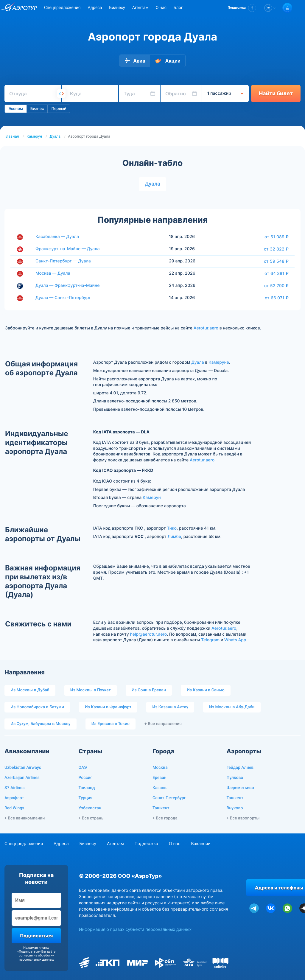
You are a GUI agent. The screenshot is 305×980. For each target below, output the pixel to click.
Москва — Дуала (53, 273)
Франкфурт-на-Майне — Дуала (67, 249)
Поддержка (146, 844)
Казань (159, 788)
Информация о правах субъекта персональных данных (135, 930)
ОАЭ (83, 768)
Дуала (55, 137)
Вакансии (201, 844)
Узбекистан (90, 808)
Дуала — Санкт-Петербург (63, 298)
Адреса (95, 8)
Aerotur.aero (206, 328)
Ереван (159, 778)
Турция (86, 798)
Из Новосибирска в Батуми (37, 707)
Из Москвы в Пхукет (91, 690)
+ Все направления (163, 724)
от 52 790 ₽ (276, 286)
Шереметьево (240, 788)
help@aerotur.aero (148, 634)
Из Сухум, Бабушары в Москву (41, 724)
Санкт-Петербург (169, 798)
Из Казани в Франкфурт (108, 707)
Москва (160, 768)
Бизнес (37, 109)
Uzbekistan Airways (23, 768)
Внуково (235, 808)
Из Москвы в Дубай (30, 690)
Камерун (34, 137)
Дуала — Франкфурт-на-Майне (67, 286)
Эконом (16, 109)
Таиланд (87, 788)
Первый (59, 109)
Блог (178, 8)
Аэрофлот (14, 798)
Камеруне (219, 362)
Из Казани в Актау (170, 707)
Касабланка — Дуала (57, 237)
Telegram (210, 640)
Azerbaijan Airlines (22, 778)
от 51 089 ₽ (277, 237)
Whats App (235, 640)
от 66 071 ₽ (277, 298)
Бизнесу (117, 8)
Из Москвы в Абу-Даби (232, 707)
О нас (161, 8)
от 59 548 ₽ (276, 261)
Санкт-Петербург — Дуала (63, 261)
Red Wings (14, 808)
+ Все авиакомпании (25, 818)
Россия (86, 778)
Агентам (140, 8)
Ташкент (161, 808)
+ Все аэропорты (243, 818)
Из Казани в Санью (206, 690)
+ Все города (165, 818)
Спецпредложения (62, 8)
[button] (242, 8)
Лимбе (174, 537)
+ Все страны (92, 818)
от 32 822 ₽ (276, 249)
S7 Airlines (14, 788)
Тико (172, 528)
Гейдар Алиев (240, 768)
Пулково (235, 778)
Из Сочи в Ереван (149, 690)
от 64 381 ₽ (277, 273)
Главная (12, 137)
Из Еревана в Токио (111, 724)
